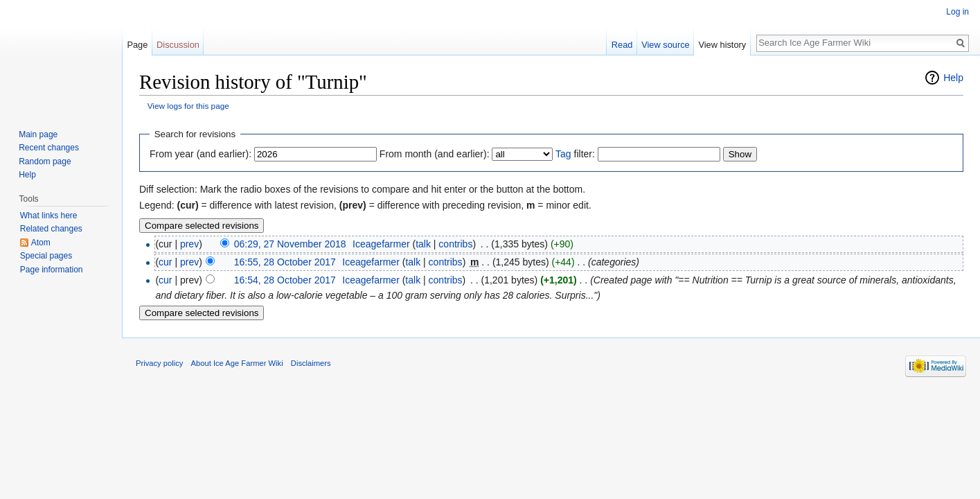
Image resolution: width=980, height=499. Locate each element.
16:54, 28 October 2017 (285, 280)
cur (165, 262)
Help (953, 78)
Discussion (178, 45)
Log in (957, 12)
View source (665, 45)
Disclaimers (311, 363)
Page (137, 45)
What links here (49, 216)
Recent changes (49, 148)
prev (189, 244)
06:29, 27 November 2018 (290, 244)
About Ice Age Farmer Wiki (237, 363)
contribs (455, 244)
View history (722, 45)
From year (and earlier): (201, 154)
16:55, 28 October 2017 (285, 262)
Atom (41, 243)
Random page (45, 161)
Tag (563, 154)
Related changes (51, 229)
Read (622, 45)
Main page (38, 134)
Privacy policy (159, 363)
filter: (575, 154)
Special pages (46, 256)
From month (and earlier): (435, 154)
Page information (52, 270)
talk (423, 244)
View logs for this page (188, 106)
